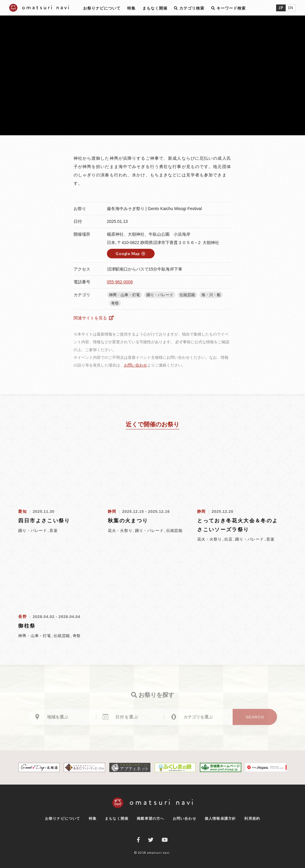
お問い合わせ (136, 365)
